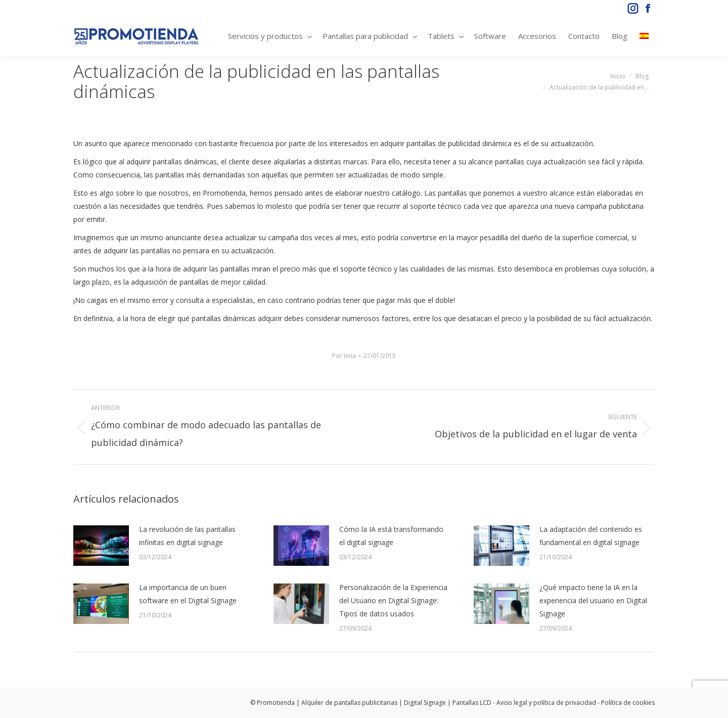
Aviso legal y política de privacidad (546, 703)
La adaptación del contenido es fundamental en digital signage (591, 536)
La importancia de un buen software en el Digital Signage (188, 594)
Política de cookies (628, 703)
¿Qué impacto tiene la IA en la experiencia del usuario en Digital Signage (593, 600)
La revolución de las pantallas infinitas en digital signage (187, 536)
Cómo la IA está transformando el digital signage (391, 536)
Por (344, 356)
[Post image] (101, 546)
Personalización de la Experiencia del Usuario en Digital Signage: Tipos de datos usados (393, 600)
